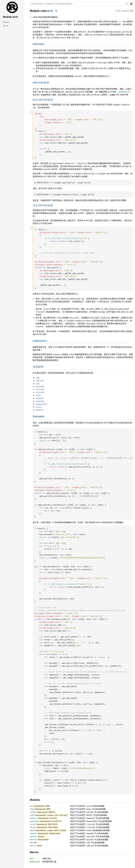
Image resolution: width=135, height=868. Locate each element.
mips (32, 809)
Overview (38, 44)
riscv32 (33, 824)
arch (50, 11)
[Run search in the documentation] (77, 4)
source (126, 11)
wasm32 (33, 840)
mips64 (33, 812)
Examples (38, 416)
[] (132, 11)
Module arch (10, 17)
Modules (6, 22)
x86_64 (33, 846)
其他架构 (38, 367)
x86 (31, 843)
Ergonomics (40, 341)
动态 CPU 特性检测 (43, 205)
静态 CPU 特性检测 (43, 100)
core (43, 11)
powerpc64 (35, 821)
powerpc (34, 818)
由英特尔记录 (124, 92)
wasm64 (33, 833)
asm (32, 859)
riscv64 (33, 827)
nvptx (32, 815)
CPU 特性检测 (41, 83)
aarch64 (33, 837)
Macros (6, 26)
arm (32, 806)
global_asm (35, 862)
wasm (32, 830)
